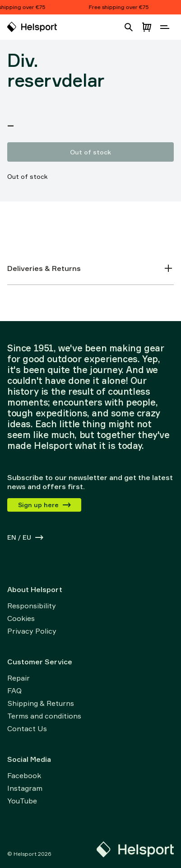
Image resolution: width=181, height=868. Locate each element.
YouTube (22, 801)
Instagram (25, 788)
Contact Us (27, 728)
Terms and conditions (44, 716)
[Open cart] (147, 27)
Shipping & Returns (41, 703)
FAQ (14, 691)
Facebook (24, 775)
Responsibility (32, 606)
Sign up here (45, 505)
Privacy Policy (32, 631)
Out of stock (90, 152)
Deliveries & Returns (90, 268)
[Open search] (129, 27)
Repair (19, 678)
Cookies (21, 618)
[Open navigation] (165, 27)
